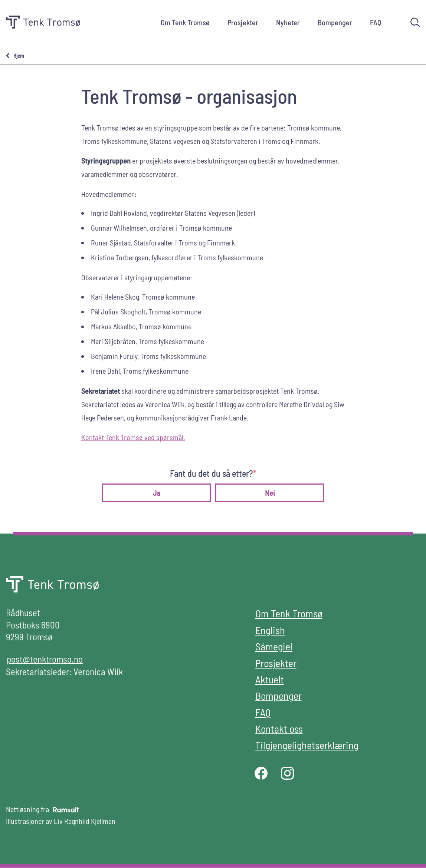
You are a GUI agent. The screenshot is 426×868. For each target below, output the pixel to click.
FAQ (376, 22)
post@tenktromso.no (45, 659)
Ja (156, 493)
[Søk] (415, 22)
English (270, 630)
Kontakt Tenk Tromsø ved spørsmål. (133, 437)
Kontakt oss (279, 729)
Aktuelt (270, 679)
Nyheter (288, 22)
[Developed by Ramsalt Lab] (66, 809)
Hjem (19, 56)
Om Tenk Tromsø (185, 22)
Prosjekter (243, 22)
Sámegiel (274, 646)
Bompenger (335, 22)
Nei (270, 493)
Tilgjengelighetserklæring (307, 745)
